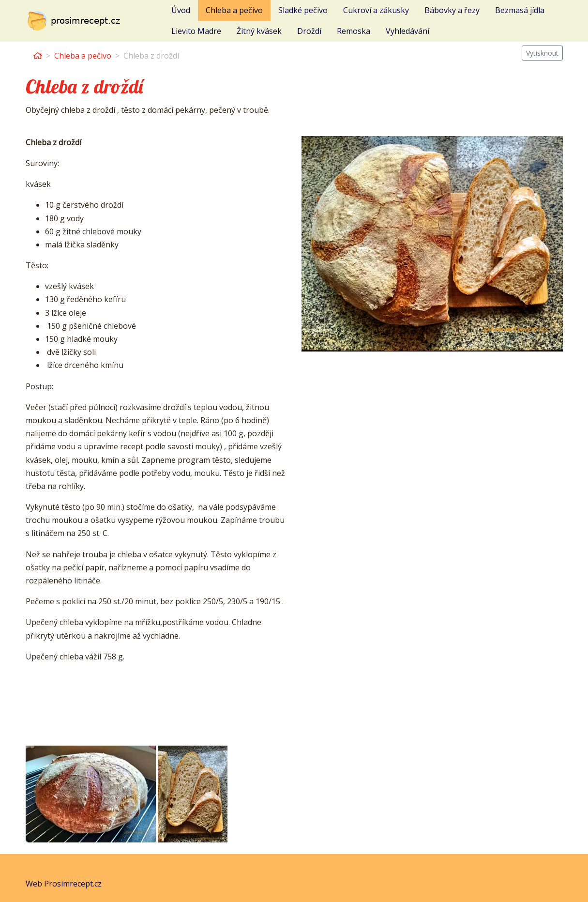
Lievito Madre (196, 31)
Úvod (181, 10)
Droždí (309, 31)
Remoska (354, 31)
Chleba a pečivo (234, 10)
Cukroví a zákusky (376, 10)
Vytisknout (542, 53)
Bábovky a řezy (452, 10)
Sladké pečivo (303, 10)
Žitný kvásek (259, 31)
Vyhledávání (407, 31)
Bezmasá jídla (520, 10)
